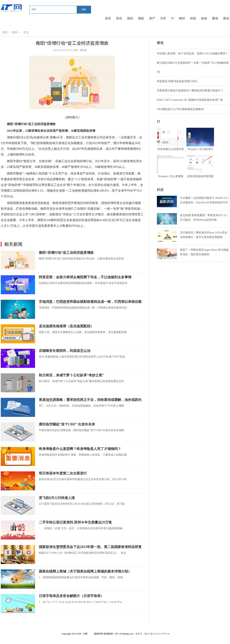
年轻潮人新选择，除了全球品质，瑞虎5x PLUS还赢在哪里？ (192, 54)
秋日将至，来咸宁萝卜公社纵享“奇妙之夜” (71, 375)
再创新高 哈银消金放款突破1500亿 (177, 81)
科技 (193, 18)
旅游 (204, 18)
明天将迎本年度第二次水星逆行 (63, 473)
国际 (141, 18)
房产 (152, 18)
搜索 (84, 10)
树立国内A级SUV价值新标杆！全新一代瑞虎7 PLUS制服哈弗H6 (193, 67)
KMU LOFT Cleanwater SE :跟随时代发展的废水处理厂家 (190, 100)
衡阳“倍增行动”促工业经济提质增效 (66, 253)
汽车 (163, 18)
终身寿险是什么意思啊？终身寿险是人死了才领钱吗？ (80, 449)
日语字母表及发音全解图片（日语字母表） (71, 596)
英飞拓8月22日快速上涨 (57, 498)
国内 (130, 18)
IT (173, 18)
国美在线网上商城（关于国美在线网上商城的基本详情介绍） (85, 571)
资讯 (119, 18)
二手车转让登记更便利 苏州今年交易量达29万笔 (75, 522)
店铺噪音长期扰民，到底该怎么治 (65, 351)
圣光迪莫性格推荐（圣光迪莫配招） (66, 326)
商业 (226, 18)
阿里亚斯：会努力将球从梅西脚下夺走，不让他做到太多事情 (85, 277)
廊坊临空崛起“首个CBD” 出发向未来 (67, 424)
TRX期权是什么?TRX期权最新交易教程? (181, 109)
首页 (108, 18)
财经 (182, 18)
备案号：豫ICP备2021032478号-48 (152, 634)
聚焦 (215, 18)
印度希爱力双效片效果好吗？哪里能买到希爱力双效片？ (190, 91)
